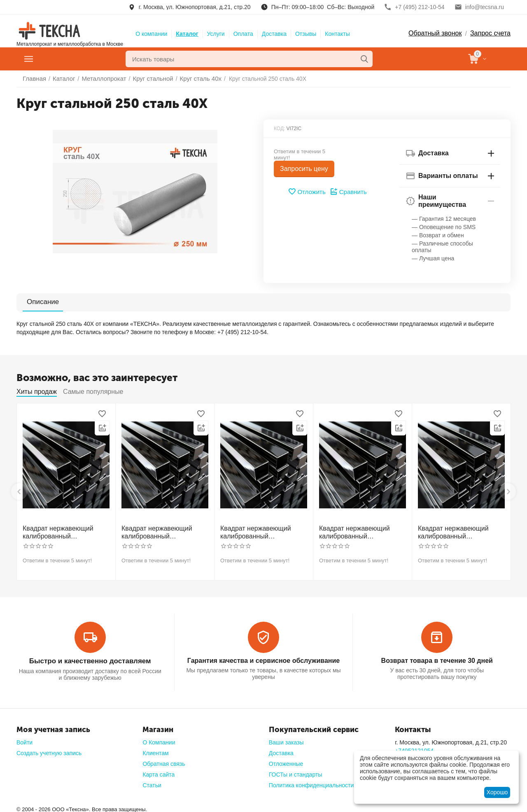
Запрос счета (490, 33)
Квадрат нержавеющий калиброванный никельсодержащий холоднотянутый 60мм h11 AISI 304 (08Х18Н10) (459, 531)
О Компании (159, 739)
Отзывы (306, 34)
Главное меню (63, 59)
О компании (151, 34)
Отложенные (286, 761)
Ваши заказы (286, 739)
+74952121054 (414, 748)
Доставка (274, 34)
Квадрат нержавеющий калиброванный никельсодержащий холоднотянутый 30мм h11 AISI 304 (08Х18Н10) (64, 531)
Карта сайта (159, 772)
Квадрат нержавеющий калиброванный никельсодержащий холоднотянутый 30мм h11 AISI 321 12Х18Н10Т (163, 531)
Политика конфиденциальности (311, 782)
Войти (24, 739)
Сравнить (347, 192)
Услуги (216, 34)
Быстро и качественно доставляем (90, 659)
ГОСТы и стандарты (296, 772)
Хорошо (497, 792)
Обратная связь (164, 761)
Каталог (187, 34)
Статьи (152, 782)
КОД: (279, 129)
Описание (38, 302)
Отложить (308, 192)
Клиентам (155, 750)
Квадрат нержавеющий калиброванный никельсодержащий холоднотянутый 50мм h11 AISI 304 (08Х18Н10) (361, 531)
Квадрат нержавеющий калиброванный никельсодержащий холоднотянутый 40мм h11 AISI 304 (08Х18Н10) (262, 531)
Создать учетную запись (49, 750)
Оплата (243, 34)
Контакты (337, 34)
